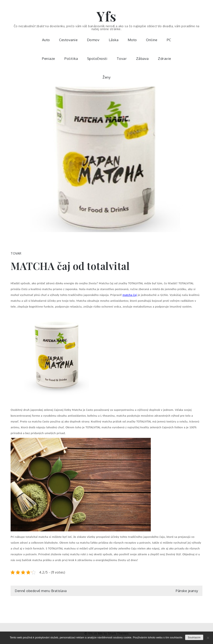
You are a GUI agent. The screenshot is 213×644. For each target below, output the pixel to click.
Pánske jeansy (187, 591)
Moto (132, 40)
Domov (93, 40)
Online (152, 40)
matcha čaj (130, 295)
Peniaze (48, 58)
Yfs (106, 16)
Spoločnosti (97, 58)
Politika (71, 58)
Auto (46, 40)
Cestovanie (68, 40)
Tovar (122, 58)
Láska (114, 40)
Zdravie (165, 58)
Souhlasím (194, 638)
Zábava (142, 58)
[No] (208, 638)
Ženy (106, 77)
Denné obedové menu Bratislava (41, 591)
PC (169, 40)
